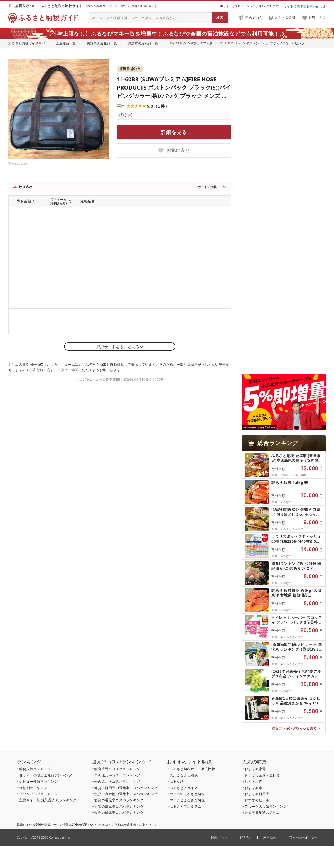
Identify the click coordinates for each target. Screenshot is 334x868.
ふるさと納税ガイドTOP (26, 43)
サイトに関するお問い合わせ (305, 6)
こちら (155, 720)
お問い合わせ (220, 837)
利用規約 (269, 837)
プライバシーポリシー (302, 837)
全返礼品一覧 (66, 43)
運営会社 (246, 837)
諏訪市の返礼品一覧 (143, 43)
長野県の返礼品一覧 (102, 43)
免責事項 (130, 824)
